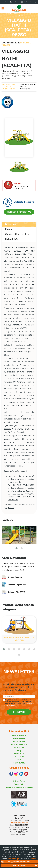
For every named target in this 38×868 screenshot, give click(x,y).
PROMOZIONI (19, 742)
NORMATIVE (19, 748)
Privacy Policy (19, 781)
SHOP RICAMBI (19, 763)
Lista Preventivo (27, 2)
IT (6, 2)
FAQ (19, 751)
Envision (33, 859)
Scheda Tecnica (12, 577)
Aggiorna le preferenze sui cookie (19, 787)
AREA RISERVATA (19, 735)
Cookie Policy (19, 784)
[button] (17, 548)
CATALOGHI (19, 757)
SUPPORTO (19, 754)
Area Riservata (15, 2)
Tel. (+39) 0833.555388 (19, 823)
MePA (19, 760)
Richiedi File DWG (13, 592)
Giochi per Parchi (10, 43)
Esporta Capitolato (14, 585)
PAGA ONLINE (19, 738)
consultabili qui (13, 859)
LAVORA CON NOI (19, 745)
